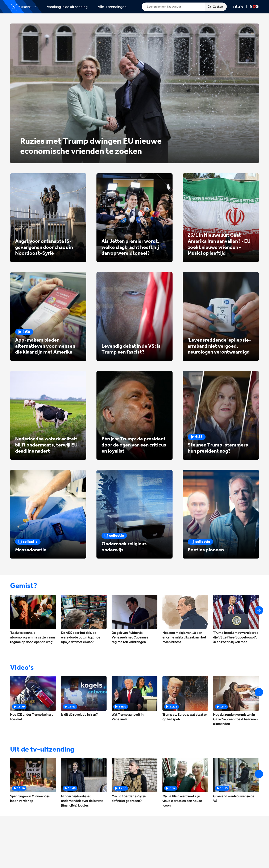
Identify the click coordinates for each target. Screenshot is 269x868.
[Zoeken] (216, 7)
